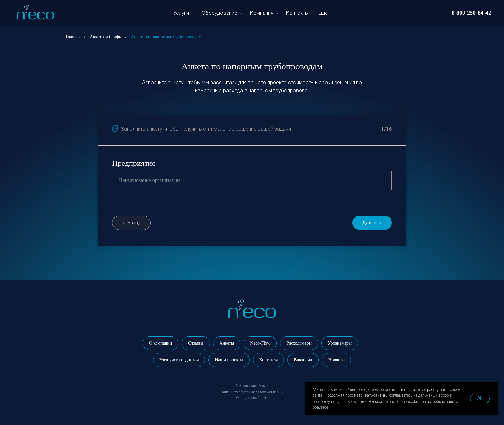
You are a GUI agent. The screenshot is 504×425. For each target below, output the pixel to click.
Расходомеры (299, 343)
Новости (336, 360)
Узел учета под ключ (179, 360)
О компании (161, 343)
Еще (324, 13)
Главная (73, 37)
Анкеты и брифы (106, 37)
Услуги (182, 13)
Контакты (297, 13)
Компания (262, 13)
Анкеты (227, 343)
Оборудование (220, 13)
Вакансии (303, 360)
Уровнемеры (340, 343)
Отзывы (196, 343)
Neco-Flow (260, 343)
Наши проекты (229, 360)
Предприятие (134, 163)
